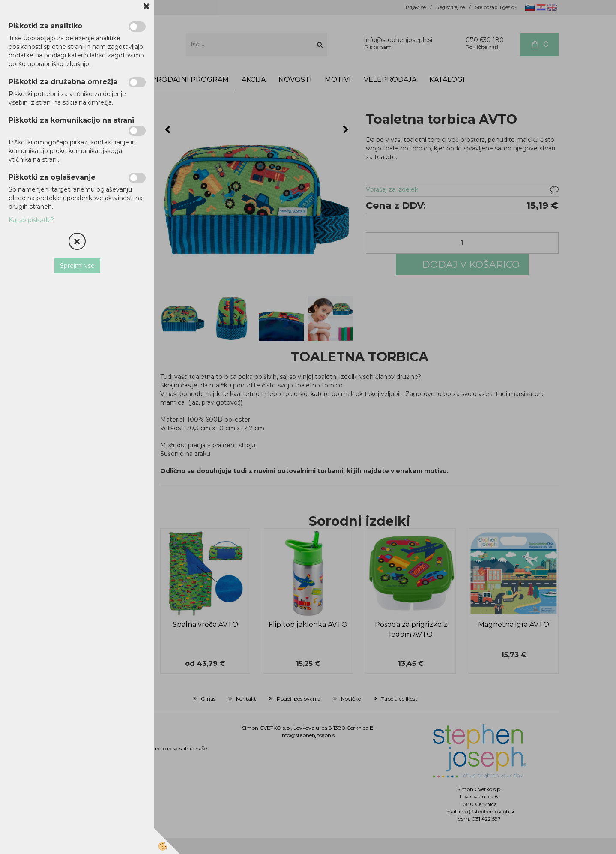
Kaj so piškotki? (31, 220)
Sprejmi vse (77, 266)
